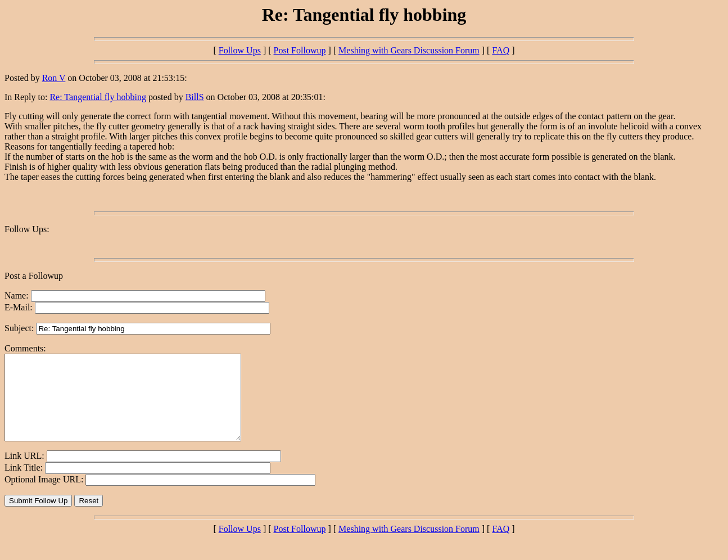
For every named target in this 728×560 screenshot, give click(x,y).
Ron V (54, 78)
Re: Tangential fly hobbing (98, 97)
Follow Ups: (27, 229)
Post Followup (300, 50)
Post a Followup (34, 276)
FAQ (501, 50)
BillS (195, 97)
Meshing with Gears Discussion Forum (409, 50)
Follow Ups (240, 50)
